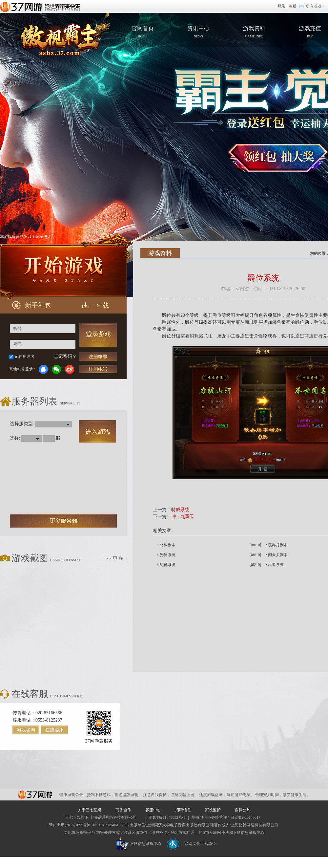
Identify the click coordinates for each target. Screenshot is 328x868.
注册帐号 (98, 357)
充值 (98, 369)
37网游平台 (35, 795)
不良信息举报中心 (139, 844)
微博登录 (70, 369)
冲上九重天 (183, 517)
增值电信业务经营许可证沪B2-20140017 (226, 817)
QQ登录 (43, 369)
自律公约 (243, 810)
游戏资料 (254, 33)
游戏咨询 (26, 730)
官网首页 (61, 34)
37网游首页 (42, 6)
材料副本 (168, 545)
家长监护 (213, 810)
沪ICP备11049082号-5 (167, 817)
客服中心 (153, 810)
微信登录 (56, 369)
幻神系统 (168, 565)
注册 (293, 6)
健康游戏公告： (73, 795)
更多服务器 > (63, 521)
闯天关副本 (278, 555)
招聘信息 (183, 810)
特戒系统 (180, 510)
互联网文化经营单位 (191, 844)
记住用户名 (25, 357)
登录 (281, 6)
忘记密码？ (65, 356)
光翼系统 (168, 555)
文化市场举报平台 (79, 833)
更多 (114, 558)
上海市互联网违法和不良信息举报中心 (231, 833)
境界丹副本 (278, 545)
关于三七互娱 (90, 810)
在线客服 (54, 730)
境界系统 (276, 565)
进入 (97, 431)
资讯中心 (198, 33)
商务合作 (123, 810)
